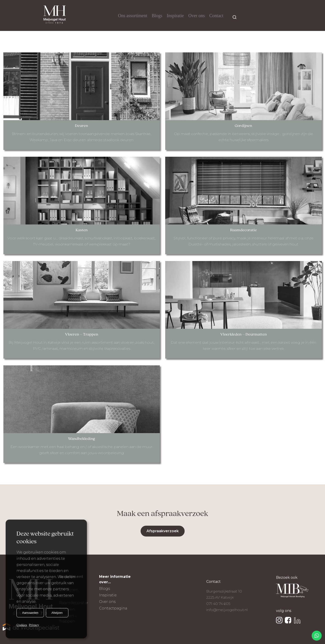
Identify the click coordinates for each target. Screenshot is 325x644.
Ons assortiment (133, 16)
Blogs (157, 16)
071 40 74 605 (218, 604)
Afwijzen (57, 613)
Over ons (196, 16)
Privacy (34, 625)
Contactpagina (113, 608)
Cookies (22, 625)
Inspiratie (175, 16)
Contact (216, 16)
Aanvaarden (30, 613)
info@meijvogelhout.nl (227, 610)
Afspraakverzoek (163, 531)
